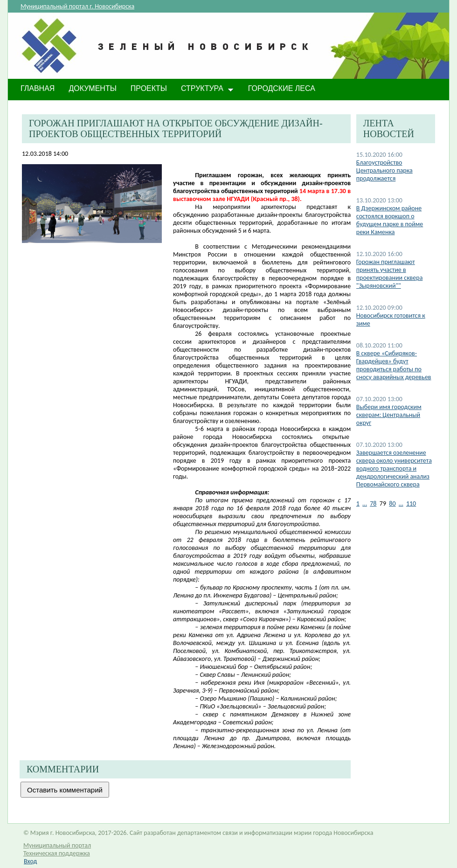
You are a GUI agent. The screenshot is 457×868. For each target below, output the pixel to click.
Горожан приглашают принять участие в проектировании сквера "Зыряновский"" (390, 274)
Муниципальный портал (57, 845)
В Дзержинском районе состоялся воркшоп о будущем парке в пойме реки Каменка (390, 220)
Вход (30, 861)
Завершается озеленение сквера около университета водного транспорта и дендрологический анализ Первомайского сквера (394, 469)
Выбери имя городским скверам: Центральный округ (389, 415)
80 (392, 503)
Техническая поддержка (57, 853)
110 (411, 503)
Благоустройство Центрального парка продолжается (384, 170)
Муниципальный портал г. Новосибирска (77, 6)
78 (373, 503)
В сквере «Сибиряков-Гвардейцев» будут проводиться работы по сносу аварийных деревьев (394, 365)
